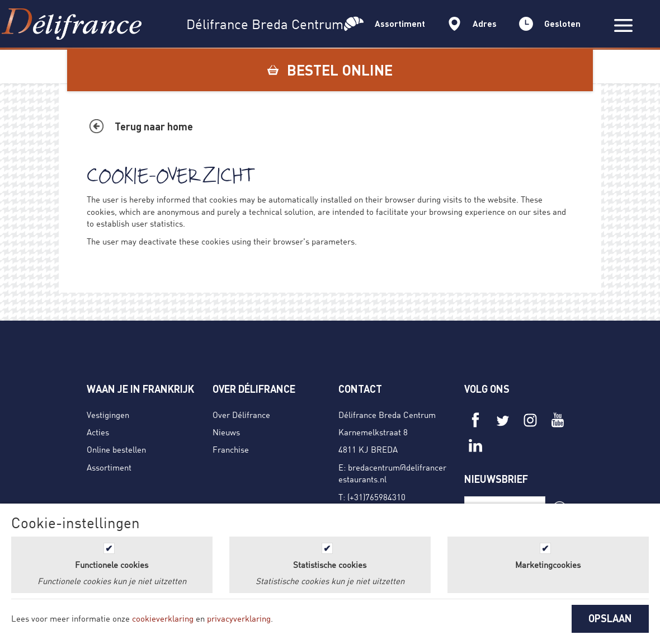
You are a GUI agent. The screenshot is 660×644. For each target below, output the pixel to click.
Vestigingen (108, 415)
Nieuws (226, 432)
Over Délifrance (241, 415)
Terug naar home (154, 126)
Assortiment (109, 467)
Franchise (231, 449)
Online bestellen (116, 449)
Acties (98, 432)
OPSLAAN (610, 618)
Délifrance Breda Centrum (387, 415)
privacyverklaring (239, 618)
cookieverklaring (163, 618)
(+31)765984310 (376, 497)
